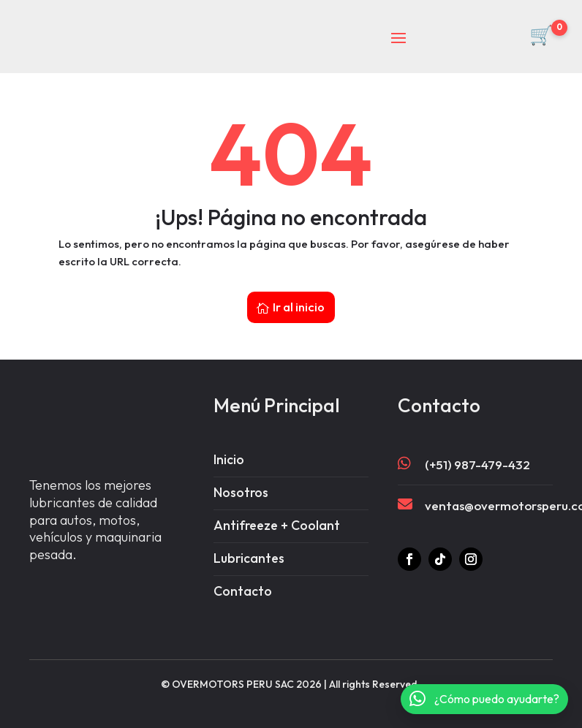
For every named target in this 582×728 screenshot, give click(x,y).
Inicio (229, 447)
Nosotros (241, 481)
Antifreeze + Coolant (278, 514)
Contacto (243, 581)
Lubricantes (250, 548)
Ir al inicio (299, 293)
